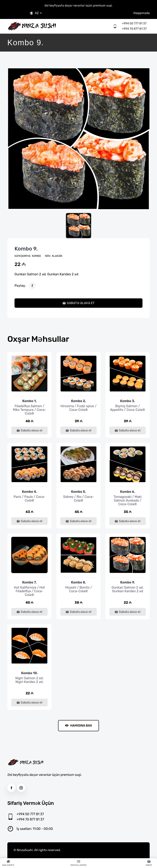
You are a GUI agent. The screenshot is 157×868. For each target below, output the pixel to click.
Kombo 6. (128, 492)
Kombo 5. (79, 492)
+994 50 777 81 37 (134, 24)
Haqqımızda (141, 13)
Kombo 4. (29, 492)
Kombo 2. (79, 401)
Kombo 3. (128, 401)
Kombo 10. (29, 673)
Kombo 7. (30, 582)
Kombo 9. (26, 249)
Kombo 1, (29, 401)
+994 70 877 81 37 (134, 29)
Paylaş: (20, 286)
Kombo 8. (78, 582)
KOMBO (36, 256)
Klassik (57, 256)
